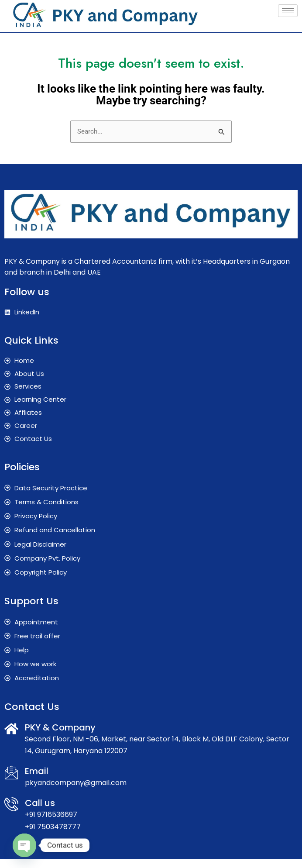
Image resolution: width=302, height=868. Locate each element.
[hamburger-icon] (288, 11)
